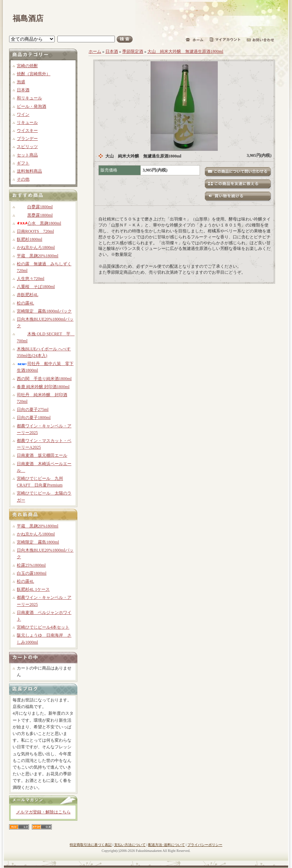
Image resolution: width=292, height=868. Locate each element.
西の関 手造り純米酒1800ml (44, 379)
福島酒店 (28, 18)
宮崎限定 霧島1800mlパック (44, 311)
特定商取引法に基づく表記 (91, 845)
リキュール (27, 122)
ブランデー (27, 139)
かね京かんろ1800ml (36, 247)
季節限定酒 (133, 51)
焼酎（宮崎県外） (34, 74)
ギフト (23, 163)
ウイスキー (27, 131)
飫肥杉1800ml (30, 239)
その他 (23, 179)
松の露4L (25, 303)
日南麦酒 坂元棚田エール (42, 455)
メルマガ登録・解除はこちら (43, 812)
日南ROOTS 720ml (35, 231)
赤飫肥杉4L (27, 295)
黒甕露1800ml (35, 215)
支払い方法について (130, 845)
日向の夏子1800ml (34, 418)
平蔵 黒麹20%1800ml (38, 256)
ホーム (95, 51)
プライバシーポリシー (205, 845)
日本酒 (23, 90)
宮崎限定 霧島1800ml (38, 542)
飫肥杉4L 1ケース (33, 589)
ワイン (23, 114)
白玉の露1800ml (32, 573)
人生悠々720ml (31, 279)
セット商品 (27, 155)
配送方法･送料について (166, 845)
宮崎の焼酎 (27, 66)
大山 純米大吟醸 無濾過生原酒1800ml (185, 51)
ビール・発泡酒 (32, 106)
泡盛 (21, 82)
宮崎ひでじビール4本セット (43, 627)
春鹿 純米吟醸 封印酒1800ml (43, 387)
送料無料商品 (29, 171)
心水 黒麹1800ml (39, 223)
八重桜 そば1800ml (36, 287)
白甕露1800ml (35, 207)
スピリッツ (27, 147)
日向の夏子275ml (33, 409)
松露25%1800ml (31, 565)
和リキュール (29, 98)
